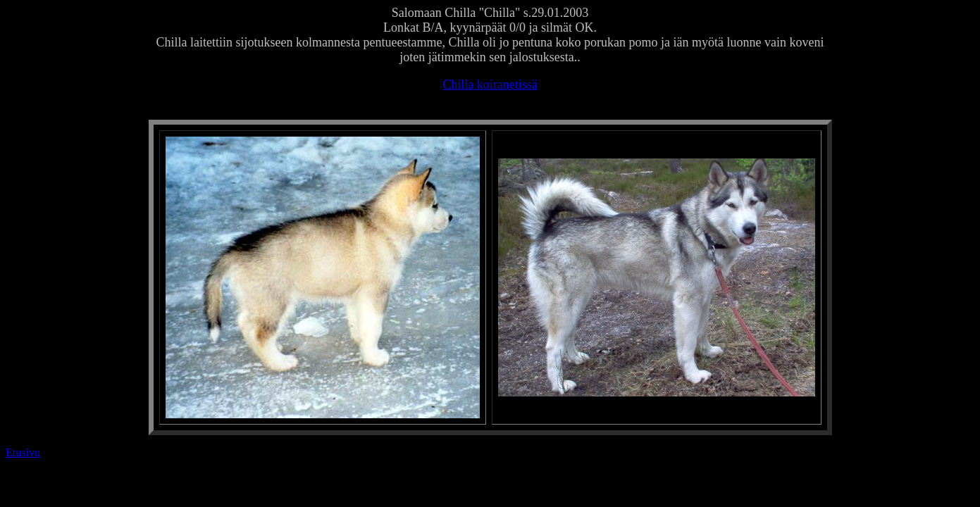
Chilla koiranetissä (490, 84)
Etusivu (23, 452)
